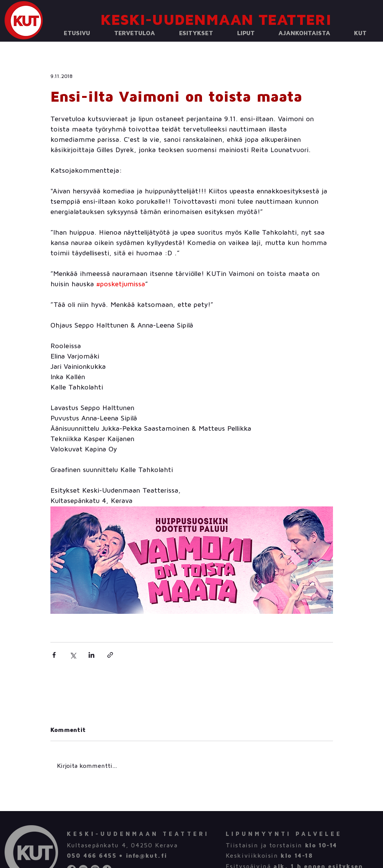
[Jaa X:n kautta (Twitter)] (73, 655)
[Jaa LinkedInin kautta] (91, 655)
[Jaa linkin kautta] (110, 655)
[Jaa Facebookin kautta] (54, 655)
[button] (135, 33)
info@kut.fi (146, 856)
